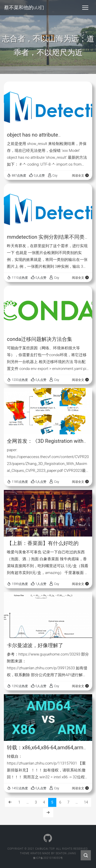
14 (86, 802)
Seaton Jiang (66, 853)
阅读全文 (81, 176)
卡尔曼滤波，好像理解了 (35, 645)
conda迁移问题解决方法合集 (40, 339)
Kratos (36, 853)
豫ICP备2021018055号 (48, 858)
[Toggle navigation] (85, 8)
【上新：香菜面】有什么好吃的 (43, 543)
